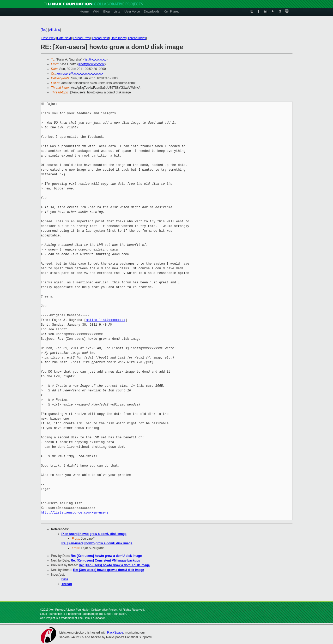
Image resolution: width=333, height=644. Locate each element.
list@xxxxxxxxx (95, 59)
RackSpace (115, 633)
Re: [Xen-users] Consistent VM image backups (105, 560)
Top (44, 30)
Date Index (118, 38)
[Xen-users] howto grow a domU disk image (94, 534)
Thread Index (137, 38)
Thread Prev (81, 38)
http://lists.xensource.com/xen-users (75, 513)
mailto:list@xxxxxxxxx (105, 320)
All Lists (54, 30)
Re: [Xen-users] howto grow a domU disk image (97, 543)
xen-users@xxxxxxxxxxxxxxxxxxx (80, 74)
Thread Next (100, 38)
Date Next (64, 38)
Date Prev (48, 38)
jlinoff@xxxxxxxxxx (92, 64)
